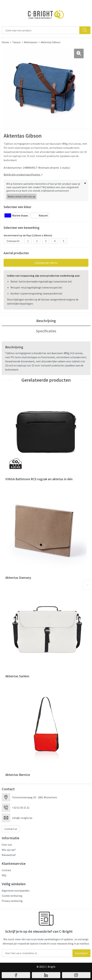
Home (5, 42)
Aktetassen (31, 42)
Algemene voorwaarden (16, 891)
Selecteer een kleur (17, 207)
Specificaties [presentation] (46, 331)
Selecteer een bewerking (22, 228)
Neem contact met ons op (21, 196)
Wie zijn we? (9, 850)
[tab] (46, 321)
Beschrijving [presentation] (46, 321)
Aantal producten (16, 253)
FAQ (4, 875)
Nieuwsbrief (9, 855)
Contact (7, 870)
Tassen (16, 42)
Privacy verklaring (12, 901)
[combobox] (41, 30)
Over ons (7, 845)
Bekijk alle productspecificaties (23, 174)
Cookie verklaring (12, 896)
